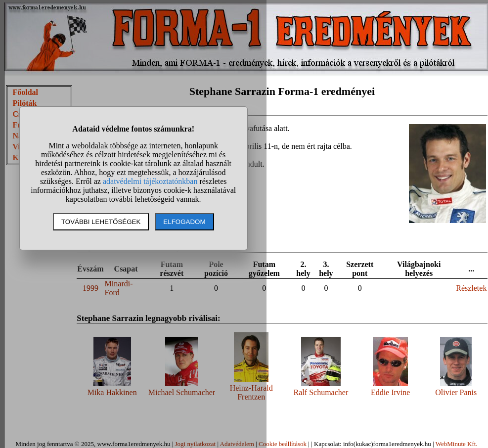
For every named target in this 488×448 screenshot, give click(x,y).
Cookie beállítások (283, 444)
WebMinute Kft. (457, 444)
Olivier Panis (456, 392)
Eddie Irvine (391, 392)
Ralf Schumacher (321, 392)
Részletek (471, 288)
